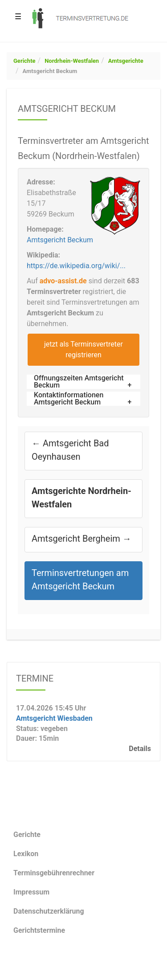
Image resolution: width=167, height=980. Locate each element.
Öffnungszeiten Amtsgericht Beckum (79, 382)
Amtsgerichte (126, 61)
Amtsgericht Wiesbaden (54, 718)
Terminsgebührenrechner (54, 873)
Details (140, 749)
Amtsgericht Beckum (50, 71)
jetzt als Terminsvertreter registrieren (83, 349)
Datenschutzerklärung (49, 911)
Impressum (31, 892)
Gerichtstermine (39, 930)
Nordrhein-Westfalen (72, 61)
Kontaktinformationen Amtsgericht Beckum (69, 399)
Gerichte (24, 61)
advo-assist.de (63, 281)
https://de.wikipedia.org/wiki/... (76, 266)
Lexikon (26, 854)
